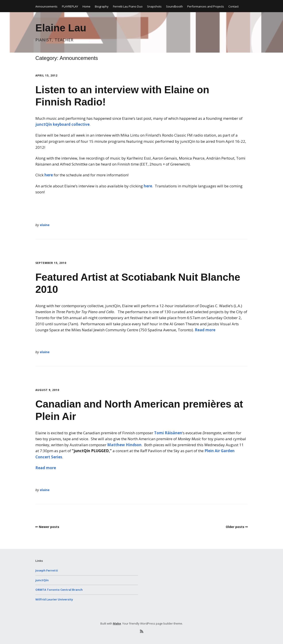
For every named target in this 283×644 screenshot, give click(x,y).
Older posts (235, 527)
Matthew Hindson (124, 445)
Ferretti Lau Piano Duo (128, 6)
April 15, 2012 (46, 75)
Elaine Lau (61, 28)
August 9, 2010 (47, 390)
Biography (102, 6)
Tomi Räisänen (168, 433)
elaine (45, 225)
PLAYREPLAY (70, 6)
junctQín (42, 580)
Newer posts (49, 527)
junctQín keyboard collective (62, 124)
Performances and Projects (206, 6)
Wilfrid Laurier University (54, 599)
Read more (205, 330)
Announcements (46, 6)
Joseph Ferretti (47, 570)
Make (117, 623)
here (49, 175)
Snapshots (154, 6)
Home (86, 6)
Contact (233, 6)
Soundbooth (174, 6)
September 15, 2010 (51, 263)
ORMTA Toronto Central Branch (59, 590)
